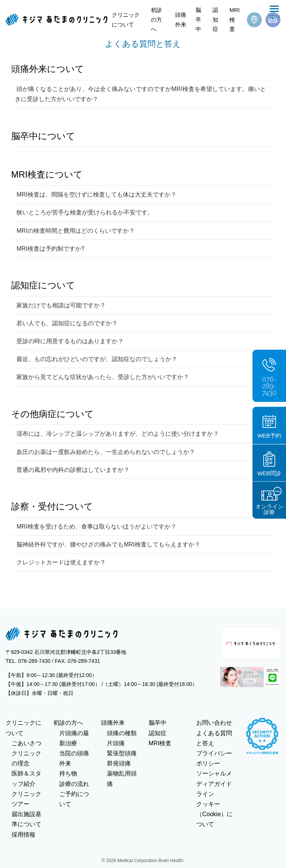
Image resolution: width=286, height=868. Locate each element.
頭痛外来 (181, 20)
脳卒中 (198, 19)
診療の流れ (74, 784)
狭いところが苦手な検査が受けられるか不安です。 (84, 212)
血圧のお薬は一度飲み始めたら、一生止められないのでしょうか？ (105, 452)
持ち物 (68, 773)
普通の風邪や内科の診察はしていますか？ (72, 470)
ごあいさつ (26, 743)
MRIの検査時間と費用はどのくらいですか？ (75, 231)
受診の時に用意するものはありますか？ (69, 341)
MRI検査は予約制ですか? (50, 249)
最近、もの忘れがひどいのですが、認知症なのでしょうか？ (96, 359)
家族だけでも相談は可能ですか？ (60, 305)
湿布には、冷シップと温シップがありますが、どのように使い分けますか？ (117, 434)
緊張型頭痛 (122, 753)
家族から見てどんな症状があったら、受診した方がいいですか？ (102, 377)
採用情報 (23, 835)
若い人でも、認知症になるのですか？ (66, 323)
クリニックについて (126, 20)
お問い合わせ (214, 723)
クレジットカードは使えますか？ (60, 562)
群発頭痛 (119, 763)
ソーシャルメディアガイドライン (214, 784)
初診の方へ (156, 19)
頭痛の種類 (122, 733)
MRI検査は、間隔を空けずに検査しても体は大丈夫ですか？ (96, 195)
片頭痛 (116, 743)
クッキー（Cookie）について (214, 814)
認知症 (215, 19)
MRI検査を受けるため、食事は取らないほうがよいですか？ (96, 527)
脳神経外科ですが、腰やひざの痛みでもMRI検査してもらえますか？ (108, 544)
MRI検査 (235, 19)
